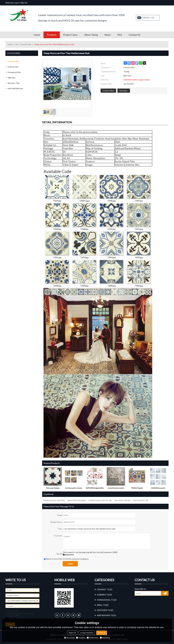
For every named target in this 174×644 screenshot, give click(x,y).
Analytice (81, 638)
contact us (148, 18)
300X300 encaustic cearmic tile (158, 489)
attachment (68, 555)
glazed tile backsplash (77, 500)
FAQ (120, 35)
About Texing (91, 35)
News (108, 35)
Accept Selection (87, 633)
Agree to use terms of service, (66, 559)
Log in (17, 3)
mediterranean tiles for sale (100, 500)
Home (37, 35)
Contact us (135, 35)
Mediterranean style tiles (54, 500)
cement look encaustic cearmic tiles (116, 489)
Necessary (69, 638)
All (16, 44)
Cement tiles (26, 44)
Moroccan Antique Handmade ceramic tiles (53, 489)
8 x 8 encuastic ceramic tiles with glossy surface (74, 489)
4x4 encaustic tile (141, 500)
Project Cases (70, 35)
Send (70, 564)
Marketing (105, 638)
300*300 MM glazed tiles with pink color (95, 489)
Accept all (102, 633)
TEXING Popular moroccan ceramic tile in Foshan (137, 489)
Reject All (72, 633)
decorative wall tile (123, 500)
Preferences (93, 638)
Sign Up (24, 3)
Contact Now (108, 91)
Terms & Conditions (80, 559)
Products (52, 35)
